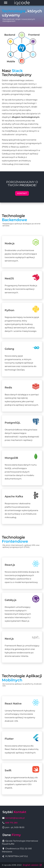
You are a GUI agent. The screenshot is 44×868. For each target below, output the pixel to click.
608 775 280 (11, 823)
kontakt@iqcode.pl (15, 818)
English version (32, 865)
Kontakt (22, 193)
